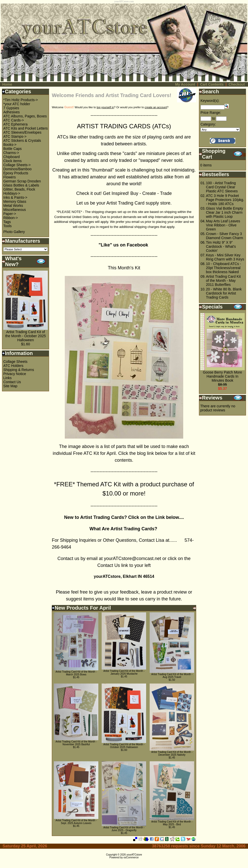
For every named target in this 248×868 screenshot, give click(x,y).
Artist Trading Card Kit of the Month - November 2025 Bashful (76, 743)
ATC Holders (13, 366)
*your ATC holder (17, 104)
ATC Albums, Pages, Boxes (25, 116)
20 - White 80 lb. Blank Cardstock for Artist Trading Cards (224, 293)
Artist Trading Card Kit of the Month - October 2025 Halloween (26, 336)
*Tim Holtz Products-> (21, 100)
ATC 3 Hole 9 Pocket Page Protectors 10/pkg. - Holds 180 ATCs (225, 200)
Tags (7, 222)
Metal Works (13, 206)
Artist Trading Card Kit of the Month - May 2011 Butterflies (223, 281)
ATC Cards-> (14, 120)
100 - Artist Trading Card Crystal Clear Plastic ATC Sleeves (222, 187)
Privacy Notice (15, 374)
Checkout (237, 84)
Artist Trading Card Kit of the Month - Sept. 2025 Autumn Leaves (76, 822)
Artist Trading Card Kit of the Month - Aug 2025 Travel (172, 676)
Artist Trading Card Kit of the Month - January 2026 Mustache (124, 672)
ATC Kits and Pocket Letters (26, 128)
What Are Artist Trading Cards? (124, 529)
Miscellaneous (15, 210)
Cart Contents (212, 84)
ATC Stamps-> (15, 136)
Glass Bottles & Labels (21, 185)
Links (7, 378)
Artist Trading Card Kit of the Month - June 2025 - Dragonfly (124, 829)
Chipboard (12, 157)
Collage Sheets (15, 362)
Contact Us (12, 382)
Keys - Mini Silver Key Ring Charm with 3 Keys (225, 257)
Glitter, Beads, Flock (19, 189)
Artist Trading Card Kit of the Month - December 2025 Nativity (172, 753)
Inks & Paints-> (15, 197)
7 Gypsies (11, 108)
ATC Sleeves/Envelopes (22, 132)
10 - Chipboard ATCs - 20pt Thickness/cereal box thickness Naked (223, 268)
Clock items (12, 161)
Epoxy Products (16, 173)
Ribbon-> (11, 218)
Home (7, 84)
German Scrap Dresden (22, 181)
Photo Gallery (14, 232)
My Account (185, 84)
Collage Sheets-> (17, 165)
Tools (7, 226)
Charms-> (11, 153)
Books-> (10, 145)
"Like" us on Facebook (124, 245)
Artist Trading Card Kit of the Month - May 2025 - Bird (172, 823)
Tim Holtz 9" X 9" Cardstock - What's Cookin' (221, 246)
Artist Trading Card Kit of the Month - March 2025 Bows (76, 673)
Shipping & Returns (19, 370)
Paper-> (10, 214)
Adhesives (12, 112)
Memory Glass (15, 201)
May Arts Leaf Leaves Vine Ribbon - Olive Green (223, 225)
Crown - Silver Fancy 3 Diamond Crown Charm (224, 236)
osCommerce (131, 857)
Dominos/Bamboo (17, 169)
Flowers (10, 177)
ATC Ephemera (15, 124)
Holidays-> (12, 193)
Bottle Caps (12, 149)
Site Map (10, 386)
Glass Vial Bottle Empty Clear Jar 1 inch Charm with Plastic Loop (224, 212)
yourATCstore (134, 855)
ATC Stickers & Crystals (22, 141)
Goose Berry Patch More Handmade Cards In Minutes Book (222, 376)
